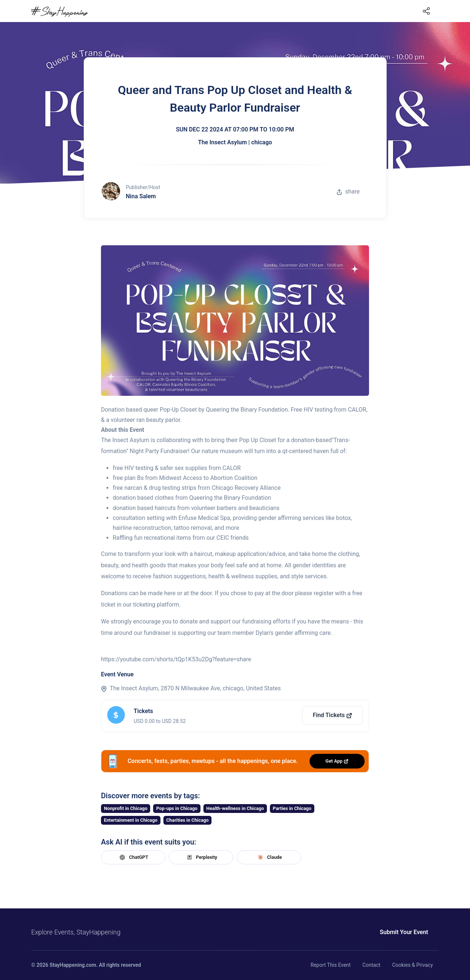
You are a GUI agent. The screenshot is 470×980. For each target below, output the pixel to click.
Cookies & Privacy (413, 965)
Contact (371, 965)
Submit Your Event (404, 932)
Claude (269, 857)
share (348, 191)
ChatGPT (133, 857)
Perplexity (201, 857)
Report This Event (331, 965)
